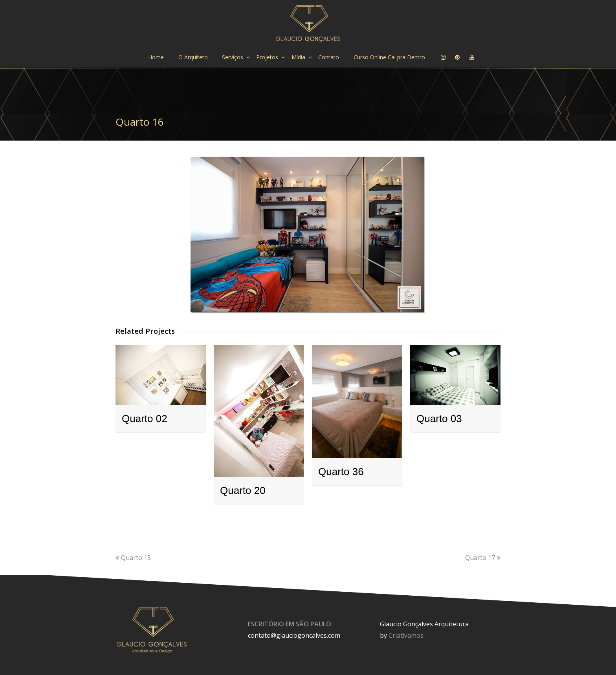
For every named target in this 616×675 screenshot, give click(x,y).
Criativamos (406, 635)
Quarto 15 (133, 558)
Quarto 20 (243, 490)
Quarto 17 (483, 558)
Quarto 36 (341, 472)
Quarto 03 (439, 419)
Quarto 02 (145, 419)
